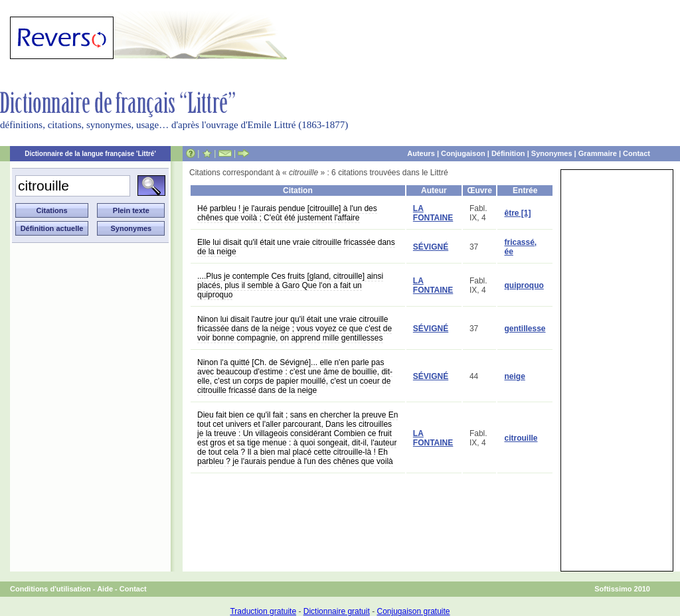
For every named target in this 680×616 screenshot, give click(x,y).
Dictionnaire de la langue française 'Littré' (90, 154)
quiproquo (524, 285)
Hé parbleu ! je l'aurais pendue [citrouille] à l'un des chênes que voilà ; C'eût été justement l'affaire (287, 213)
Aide (105, 589)
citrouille (521, 438)
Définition (508, 153)
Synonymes (552, 153)
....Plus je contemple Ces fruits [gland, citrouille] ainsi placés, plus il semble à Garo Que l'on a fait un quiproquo (290, 285)
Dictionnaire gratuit (337, 611)
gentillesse (525, 329)
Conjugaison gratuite (413, 611)
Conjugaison (463, 153)
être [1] (517, 213)
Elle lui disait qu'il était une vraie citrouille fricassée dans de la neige (296, 247)
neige (514, 376)
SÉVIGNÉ (431, 247)
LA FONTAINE (433, 213)
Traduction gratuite (263, 611)
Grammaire (598, 153)
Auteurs (421, 153)
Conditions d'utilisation (50, 589)
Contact (637, 153)
